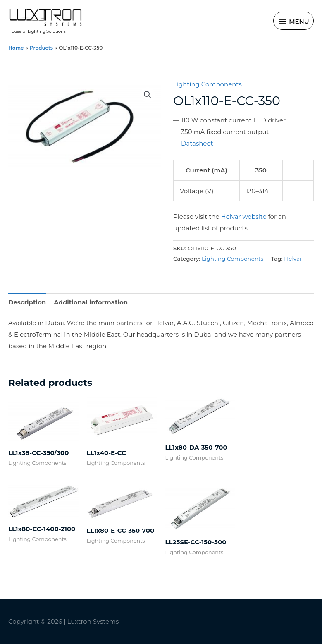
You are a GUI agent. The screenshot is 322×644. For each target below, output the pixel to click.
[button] (148, 95)
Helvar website (244, 217)
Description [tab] (27, 302)
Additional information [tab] (91, 302)
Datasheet (197, 143)
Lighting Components (208, 84)
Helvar (293, 259)
